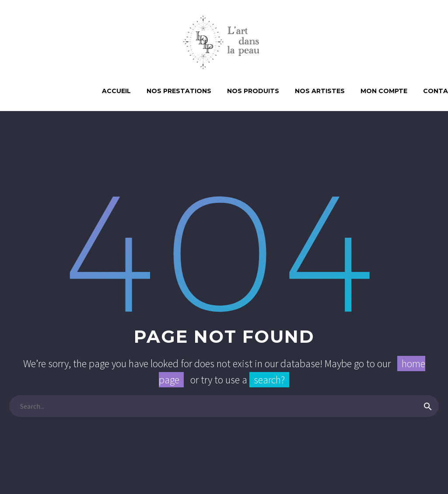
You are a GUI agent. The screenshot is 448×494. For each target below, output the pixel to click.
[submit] (428, 406)
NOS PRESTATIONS (179, 91)
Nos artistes (320, 91)
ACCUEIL (116, 91)
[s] (224, 406)
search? (269, 380)
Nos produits (253, 91)
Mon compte (384, 91)
